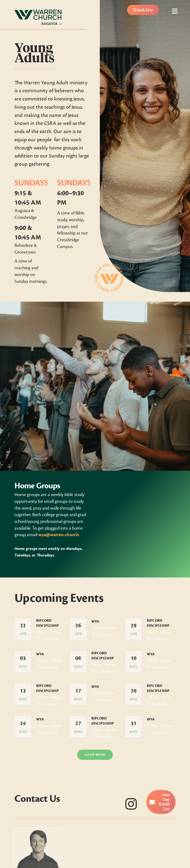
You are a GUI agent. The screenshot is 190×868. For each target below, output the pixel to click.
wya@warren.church (59, 535)
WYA (95, 622)
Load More (95, 755)
